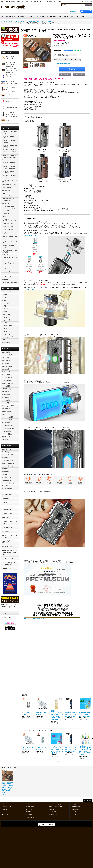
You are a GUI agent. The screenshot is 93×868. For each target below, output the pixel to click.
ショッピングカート (8, 812)
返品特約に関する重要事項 (63, 64)
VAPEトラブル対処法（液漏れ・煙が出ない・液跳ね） (10, 553)
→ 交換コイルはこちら (30, 236)
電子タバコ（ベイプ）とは (10, 513)
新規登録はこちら (74, 11)
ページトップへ (89, 800)
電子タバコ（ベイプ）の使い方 (10, 522)
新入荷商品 (29, 812)
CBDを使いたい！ (7, 568)
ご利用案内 (5, 499)
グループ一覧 (29, 809)
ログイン (65, 11)
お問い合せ (5, 503)
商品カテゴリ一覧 (30, 806)
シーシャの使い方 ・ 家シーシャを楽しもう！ (9, 563)
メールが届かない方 (8, 509)
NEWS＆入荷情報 (76, 806)
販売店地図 (5, 531)
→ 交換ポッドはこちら (30, 289)
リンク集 (74, 814)
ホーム (5, 804)
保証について (6, 518)
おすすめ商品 (29, 814)
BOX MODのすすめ (8, 547)
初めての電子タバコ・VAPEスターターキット (10, 542)
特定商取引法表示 (7, 495)
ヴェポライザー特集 (8, 558)
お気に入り (79, 74)
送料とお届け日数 (7, 527)
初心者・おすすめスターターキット (10, 536)
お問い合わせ (65, 74)
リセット (90, 767)
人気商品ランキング (31, 817)
